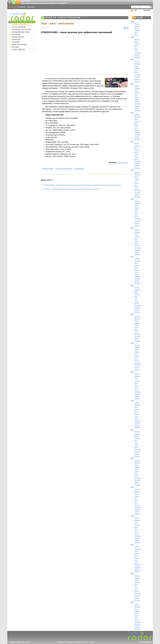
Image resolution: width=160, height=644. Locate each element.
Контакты (31, 7)
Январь (137, 24)
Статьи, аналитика (19, 27)
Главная (44, 24)
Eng (28, 642)
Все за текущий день (64, 169)
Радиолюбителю (18, 37)
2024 (132, 59)
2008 (132, 516)
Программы (16, 34)
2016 (132, 285)
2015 (132, 314)
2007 (132, 545)
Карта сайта (21, 642)
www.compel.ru (123, 163)
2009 (132, 487)
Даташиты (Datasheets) (20, 24)
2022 (132, 112)
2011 (132, 429)
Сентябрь (138, 53)
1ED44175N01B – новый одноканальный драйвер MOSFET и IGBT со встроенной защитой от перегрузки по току (82, 185)
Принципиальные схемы (21, 32)
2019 (132, 199)
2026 (132, 22)
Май (136, 33)
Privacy (92, 642)
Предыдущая (48, 169)
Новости (12, 7)
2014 (132, 343)
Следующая (80, 169)
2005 (132, 602)
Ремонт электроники (19, 44)
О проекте (21, 7)
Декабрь (137, 57)
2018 (132, 228)
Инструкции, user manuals (21, 29)
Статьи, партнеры (18, 49)
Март (136, 28)
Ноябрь (137, 79)
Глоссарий (16, 42)
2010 (132, 458)
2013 (132, 372)
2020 (132, 170)
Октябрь (137, 55)
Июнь (136, 35)
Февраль (137, 26)
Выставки (15, 47)
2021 (132, 141)
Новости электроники (66, 24)
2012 (132, 401)
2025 (132, 37)
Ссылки (77, 642)
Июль (136, 48)
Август (137, 50)
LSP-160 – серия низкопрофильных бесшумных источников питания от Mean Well (72, 189)
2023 (132, 84)
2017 (132, 257)
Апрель (137, 31)
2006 (132, 573)
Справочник (16, 39)
